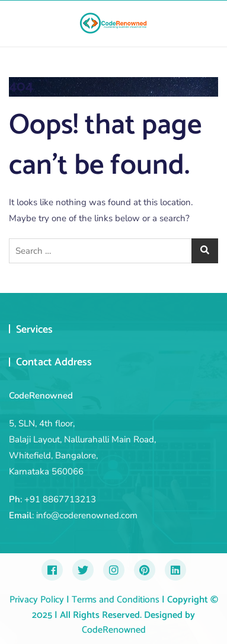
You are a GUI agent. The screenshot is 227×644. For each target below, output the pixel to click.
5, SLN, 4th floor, (42, 423)
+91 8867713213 (60, 499)
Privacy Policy (37, 600)
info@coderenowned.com (87, 515)
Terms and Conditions (114, 600)
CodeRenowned (114, 630)
